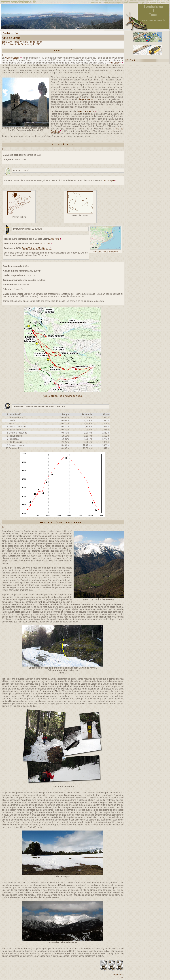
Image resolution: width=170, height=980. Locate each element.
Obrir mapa (108, 180)
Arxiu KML (54, 239)
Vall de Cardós (12, 58)
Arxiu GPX (45, 243)
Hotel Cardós (114, 63)
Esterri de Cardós (86, 111)
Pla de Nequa (12, 38)
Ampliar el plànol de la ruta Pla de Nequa (63, 396)
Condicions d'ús (10, 33)
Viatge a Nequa (86, 99)
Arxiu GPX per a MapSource (35, 248)
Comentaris (117, 975)
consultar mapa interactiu (106, 252)
